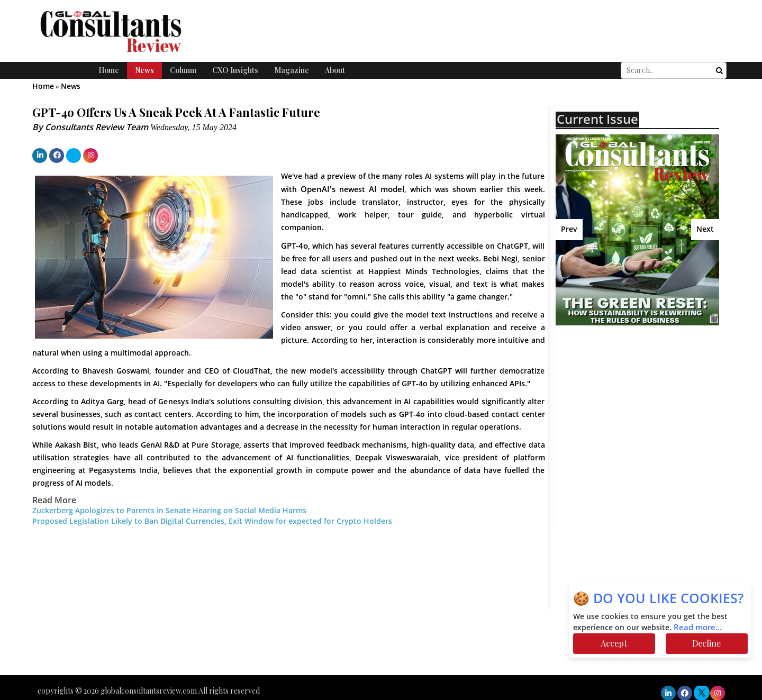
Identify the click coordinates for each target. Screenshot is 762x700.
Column (183, 70)
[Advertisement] (648, 410)
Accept (614, 643)
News (144, 70)
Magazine (292, 70)
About (335, 70)
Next (705, 229)
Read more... (698, 628)
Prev (569, 229)
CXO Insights (235, 70)
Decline (706, 643)
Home (109, 70)
